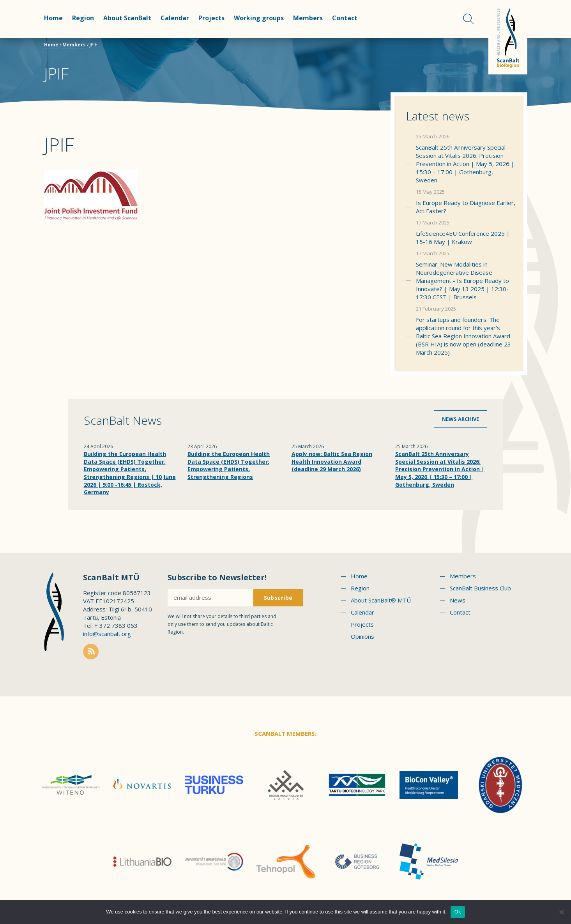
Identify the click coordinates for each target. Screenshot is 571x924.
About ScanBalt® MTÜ (381, 600)
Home (53, 18)
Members (308, 18)
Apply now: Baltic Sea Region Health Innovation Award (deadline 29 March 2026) (332, 461)
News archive (461, 419)
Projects (211, 18)
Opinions (362, 636)
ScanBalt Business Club (480, 588)
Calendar (175, 18)
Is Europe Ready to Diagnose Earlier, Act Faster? (466, 207)
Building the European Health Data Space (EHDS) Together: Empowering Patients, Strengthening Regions (229, 465)
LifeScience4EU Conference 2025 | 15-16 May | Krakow (463, 238)
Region (83, 18)
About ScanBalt (127, 18)
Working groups (259, 18)
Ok (458, 912)
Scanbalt (508, 37)
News (458, 600)
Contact (345, 18)
